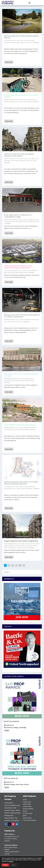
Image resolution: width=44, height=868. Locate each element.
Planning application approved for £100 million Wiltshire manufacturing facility (21, 483)
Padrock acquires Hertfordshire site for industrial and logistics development (18, 267)
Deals (29, 41)
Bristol (25, 100)
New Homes (31, 546)
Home (25, 800)
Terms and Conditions (30, 820)
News (33, 41)
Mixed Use (27, 222)
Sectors (17, 102)
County (26, 41)
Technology (22, 161)
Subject (23, 43)
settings (11, 862)
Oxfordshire (7, 43)
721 (20, 565)
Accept (5, 865)
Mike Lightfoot (13, 379)
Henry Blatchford (14, 220)
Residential (14, 43)
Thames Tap (28, 43)
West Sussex (31, 381)
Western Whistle (27, 102)
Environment (36, 544)
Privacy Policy (27, 818)
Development (8, 222)
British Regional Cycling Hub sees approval (20, 425)
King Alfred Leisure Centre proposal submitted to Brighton (21, 375)
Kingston (6, 546)
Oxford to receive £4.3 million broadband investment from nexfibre (19, 155)
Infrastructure (8, 102)
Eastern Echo (15, 222)
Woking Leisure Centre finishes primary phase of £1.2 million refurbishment (22, 316)
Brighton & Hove (29, 379)
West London (23, 548)
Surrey (14, 322)
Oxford (37, 159)
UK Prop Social (28, 813)
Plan (38, 222)
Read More (9, 62)
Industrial (21, 222)
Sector (19, 43)
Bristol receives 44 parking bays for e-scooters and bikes (21, 96)
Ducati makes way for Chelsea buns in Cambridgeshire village (18, 216)
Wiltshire (30, 489)
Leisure (33, 320)
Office (35, 222)
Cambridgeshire (31, 220)
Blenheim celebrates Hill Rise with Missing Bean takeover (21, 37)
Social (18, 548)
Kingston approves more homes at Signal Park (21, 541)
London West (18, 546)
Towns (21, 102)
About (25, 816)
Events (25, 811)
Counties (34, 100)
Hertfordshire (15, 273)
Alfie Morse (12, 41)
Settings (13, 865)
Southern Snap (23, 381)
